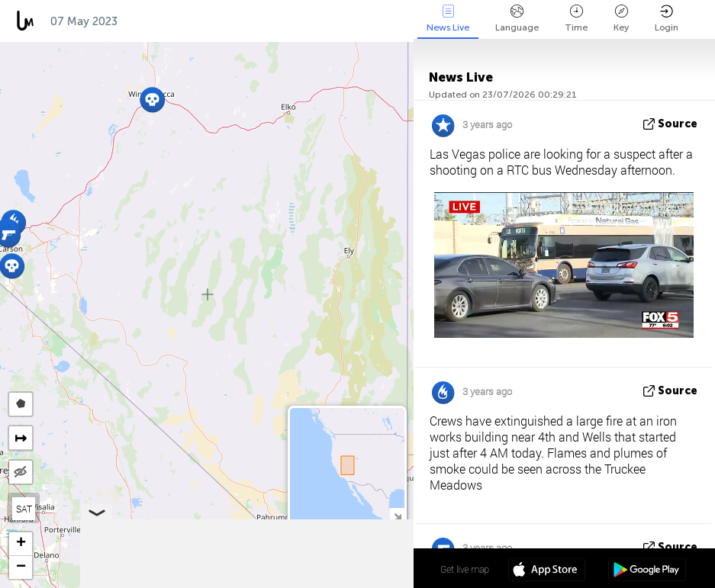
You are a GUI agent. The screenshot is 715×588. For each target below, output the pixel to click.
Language (517, 19)
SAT (24, 509)
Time (576, 19)
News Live (448, 19)
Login (667, 19)
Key (621, 19)
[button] (152, 100)
